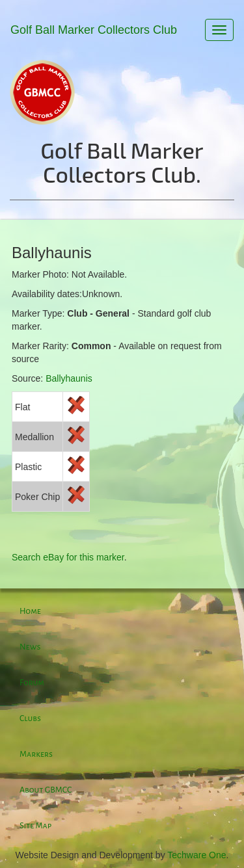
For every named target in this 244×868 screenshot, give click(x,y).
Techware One (197, 855)
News (30, 647)
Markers (36, 754)
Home (30, 611)
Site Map (35, 826)
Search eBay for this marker (68, 557)
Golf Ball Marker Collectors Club (94, 30)
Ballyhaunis (69, 378)
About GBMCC (46, 790)
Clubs (30, 718)
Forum (32, 683)
